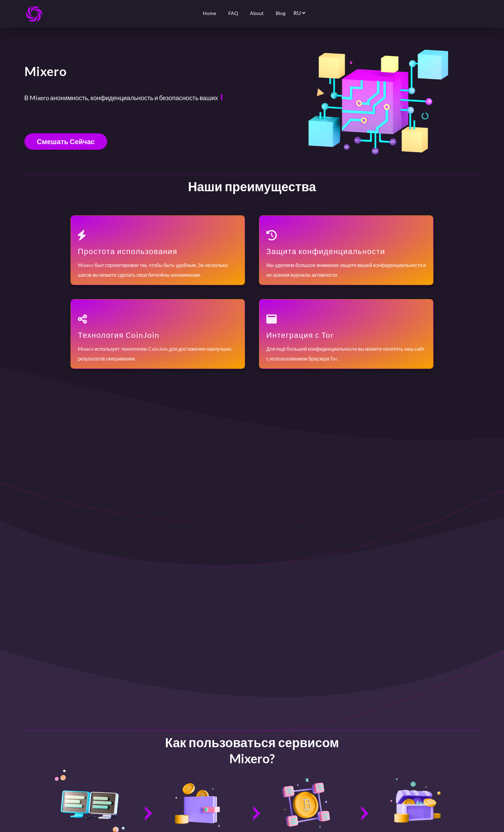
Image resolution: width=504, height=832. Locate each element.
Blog (281, 13)
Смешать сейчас (66, 141)
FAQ (233, 13)
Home (209, 13)
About (257, 13)
